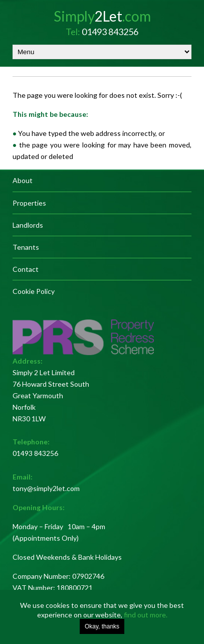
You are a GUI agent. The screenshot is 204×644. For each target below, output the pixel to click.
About (23, 180)
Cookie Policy (34, 291)
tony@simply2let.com (46, 488)
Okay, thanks (102, 626)
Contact (26, 269)
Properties (29, 203)
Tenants (26, 247)
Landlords (28, 225)
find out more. (146, 615)
